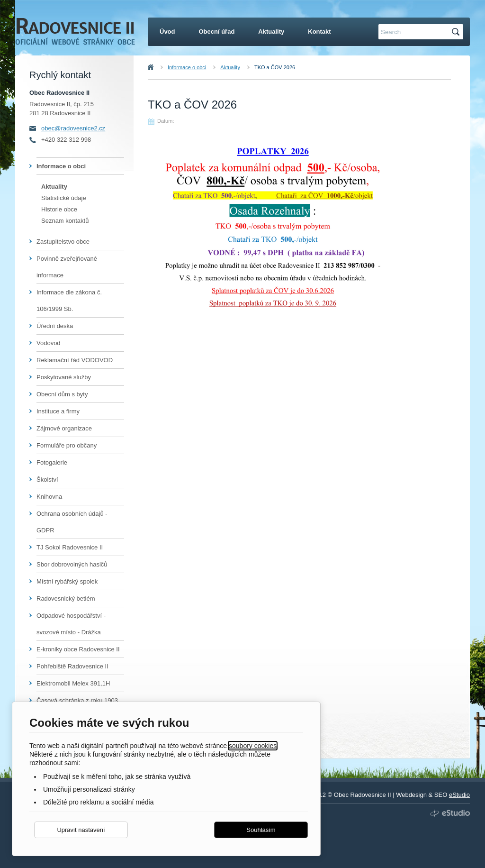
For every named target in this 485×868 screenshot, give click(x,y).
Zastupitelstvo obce (63, 242)
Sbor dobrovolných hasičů (72, 564)
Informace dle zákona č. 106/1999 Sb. (69, 301)
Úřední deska (55, 326)
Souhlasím (261, 830)
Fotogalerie (52, 462)
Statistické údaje (64, 198)
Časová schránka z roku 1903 (77, 700)
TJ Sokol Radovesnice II (70, 547)
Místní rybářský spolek (67, 581)
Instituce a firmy (58, 411)
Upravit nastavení (81, 830)
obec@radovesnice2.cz (73, 128)
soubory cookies (253, 746)
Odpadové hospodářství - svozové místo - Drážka (71, 624)
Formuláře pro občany (67, 445)
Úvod (161, 67)
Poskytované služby (64, 377)
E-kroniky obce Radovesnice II (78, 649)
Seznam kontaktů (65, 221)
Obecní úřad (217, 32)
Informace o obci (187, 67)
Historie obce (59, 209)
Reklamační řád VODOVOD (75, 360)
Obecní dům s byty (62, 394)
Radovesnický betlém (66, 598)
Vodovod (49, 343)
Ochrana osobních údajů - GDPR (72, 522)
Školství (47, 480)
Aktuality (230, 67)
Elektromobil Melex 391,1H (73, 683)
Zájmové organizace (64, 428)
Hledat (457, 32)
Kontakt (319, 32)
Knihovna (49, 497)
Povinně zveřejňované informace (67, 267)
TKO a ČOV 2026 (275, 67)
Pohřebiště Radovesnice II (72, 666)
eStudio (459, 795)
